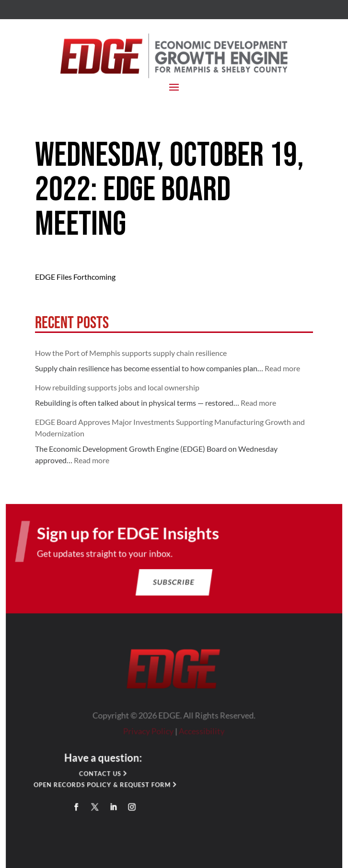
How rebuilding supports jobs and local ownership (117, 387)
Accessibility (201, 733)
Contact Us (101, 775)
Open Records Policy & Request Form (104, 786)
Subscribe (174, 586)
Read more (282, 368)
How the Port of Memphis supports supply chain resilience (131, 353)
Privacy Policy (149, 733)
